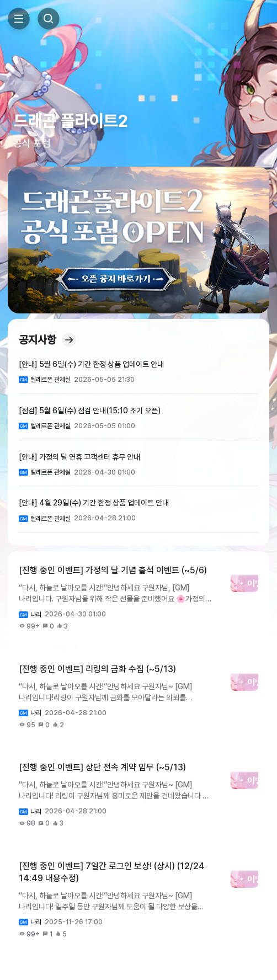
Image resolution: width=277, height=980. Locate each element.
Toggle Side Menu (19, 19)
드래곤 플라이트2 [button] (70, 121)
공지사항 (47, 340)
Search (49, 19)
